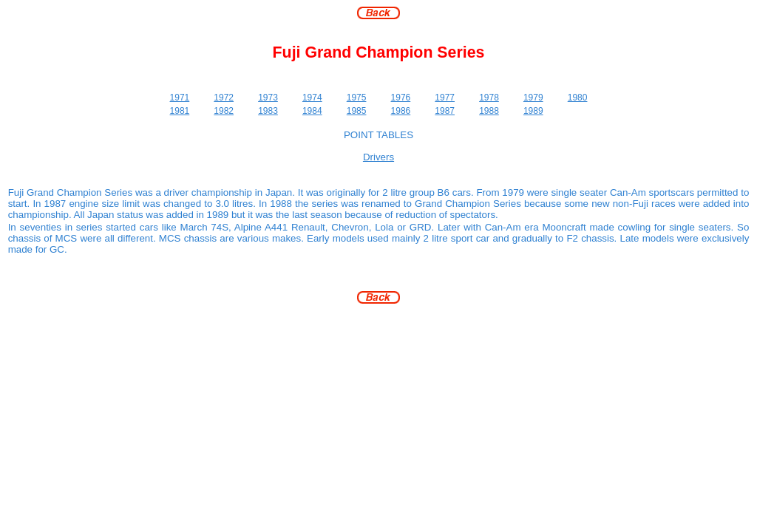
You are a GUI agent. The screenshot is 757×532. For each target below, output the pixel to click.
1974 (312, 98)
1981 (180, 111)
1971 (180, 98)
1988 (489, 111)
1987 (445, 111)
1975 (357, 98)
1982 (224, 111)
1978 (489, 98)
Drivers (378, 157)
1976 (401, 98)
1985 (357, 111)
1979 (533, 98)
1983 (268, 111)
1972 (224, 98)
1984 (312, 111)
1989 (533, 111)
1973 (268, 98)
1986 (401, 111)
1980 (578, 98)
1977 (445, 98)
